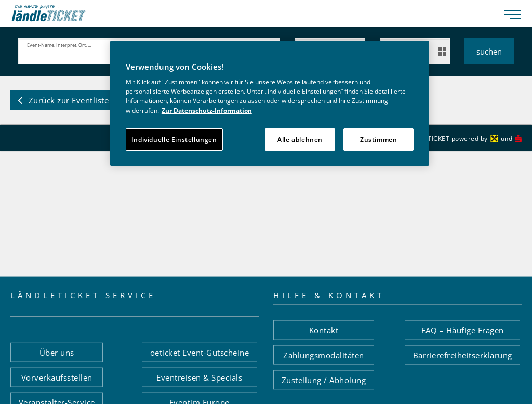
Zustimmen (379, 140)
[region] (270, 103)
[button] (63, 100)
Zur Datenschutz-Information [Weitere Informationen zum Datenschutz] (207, 110)
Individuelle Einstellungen (174, 140)
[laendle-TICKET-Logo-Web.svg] (254, 13)
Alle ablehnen (300, 140)
